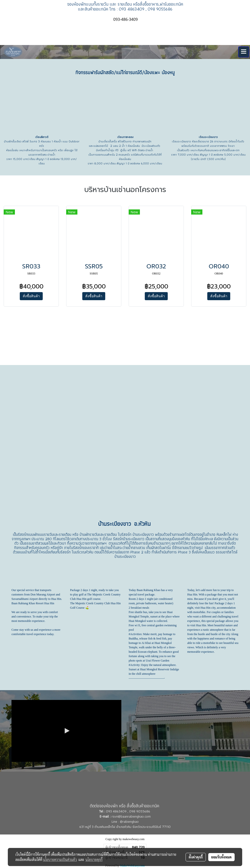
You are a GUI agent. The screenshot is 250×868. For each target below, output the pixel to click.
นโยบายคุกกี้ (94, 859)
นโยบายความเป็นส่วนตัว (60, 859)
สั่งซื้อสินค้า (31, 296)
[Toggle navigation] (244, 52)
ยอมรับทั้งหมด (221, 857)
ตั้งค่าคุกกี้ (196, 857)
